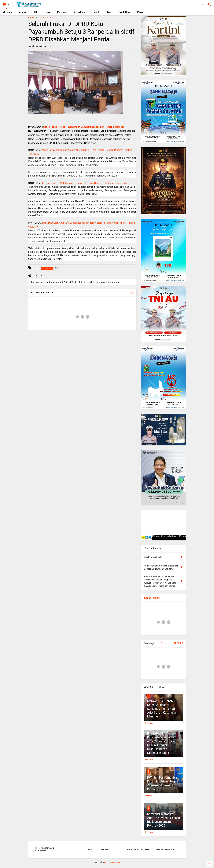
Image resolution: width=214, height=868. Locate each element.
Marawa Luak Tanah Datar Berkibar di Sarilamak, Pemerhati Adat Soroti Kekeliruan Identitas (162, 709)
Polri (47, 12)
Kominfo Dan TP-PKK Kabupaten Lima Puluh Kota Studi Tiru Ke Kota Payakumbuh (84, 183)
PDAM (140, 12)
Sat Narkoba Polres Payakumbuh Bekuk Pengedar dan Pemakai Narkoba (84, 127)
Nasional (22, 12)
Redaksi (92, 849)
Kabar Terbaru (152, 598)
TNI (37, 12)
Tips (109, 12)
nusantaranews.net (112, 862)
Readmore (149, 723)
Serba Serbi (81, 12)
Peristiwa (62, 12)
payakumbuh (45, 18)
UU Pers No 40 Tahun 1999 (138, 849)
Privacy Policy (105, 849)
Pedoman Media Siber (165, 849)
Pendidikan (124, 12)
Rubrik (97, 12)
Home (7, 12)
